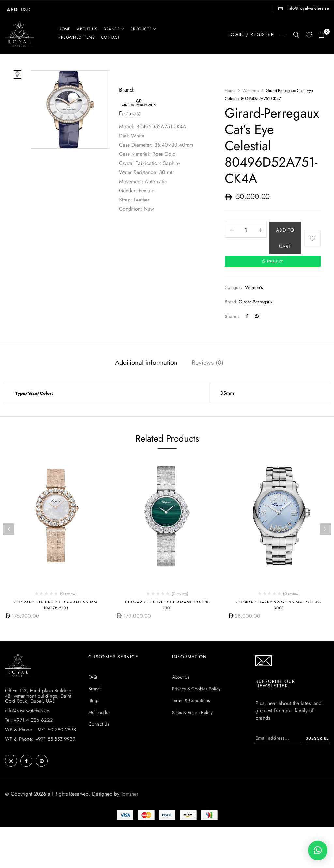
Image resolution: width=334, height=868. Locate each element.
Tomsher (130, 794)
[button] (324, 35)
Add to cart (285, 238)
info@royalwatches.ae (308, 8)
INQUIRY (273, 262)
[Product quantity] (246, 230)
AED (12, 10)
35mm (227, 394)
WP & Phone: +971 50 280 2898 (40, 730)
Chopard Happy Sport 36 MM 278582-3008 (279, 605)
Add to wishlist (312, 238)
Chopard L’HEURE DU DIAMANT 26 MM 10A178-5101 (56, 605)
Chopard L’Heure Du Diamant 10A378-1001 (167, 605)
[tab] (146, 364)
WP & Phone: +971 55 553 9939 (40, 739)
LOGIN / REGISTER (251, 34)
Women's (251, 91)
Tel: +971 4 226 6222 (29, 720)
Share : (232, 317)
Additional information (146, 363)
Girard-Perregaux (256, 302)
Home (230, 91)
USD (26, 10)
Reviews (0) (208, 363)
